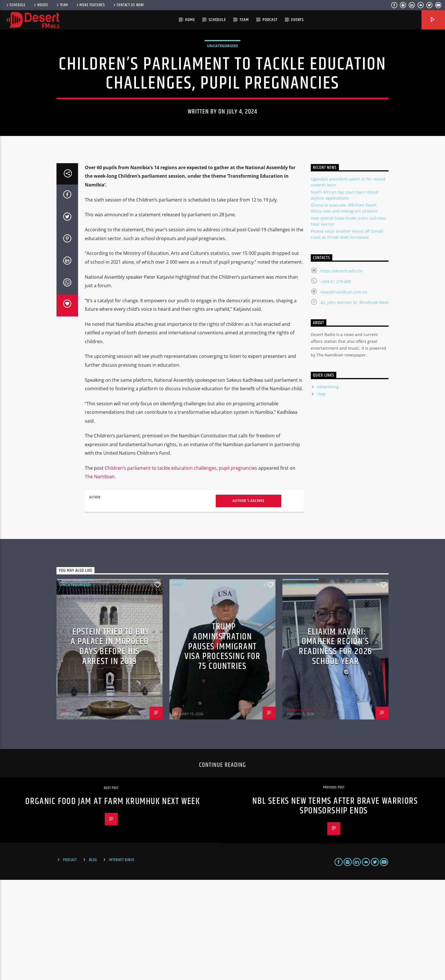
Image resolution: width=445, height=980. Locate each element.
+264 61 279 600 (336, 382)
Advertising (328, 487)
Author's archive (248, 601)
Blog (93, 960)
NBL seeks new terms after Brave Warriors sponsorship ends (335, 906)
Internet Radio (122, 960)
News (178, 685)
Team (62, 5)
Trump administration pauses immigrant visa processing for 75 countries (222, 747)
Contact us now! (128, 5)
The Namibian (100, 577)
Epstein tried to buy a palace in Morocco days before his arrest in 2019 (110, 747)
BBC (64, 810)
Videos (41, 5)
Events (297, 20)
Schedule (15, 5)
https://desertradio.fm (342, 371)
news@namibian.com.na (344, 392)
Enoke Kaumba (299, 810)
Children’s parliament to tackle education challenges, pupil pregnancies (181, 568)
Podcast (270, 20)
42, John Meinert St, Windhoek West (354, 403)
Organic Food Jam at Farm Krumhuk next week (113, 902)
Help (321, 494)
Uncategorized (222, 96)
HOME (190, 20)
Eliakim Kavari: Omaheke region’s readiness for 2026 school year (335, 747)
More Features (90, 5)
